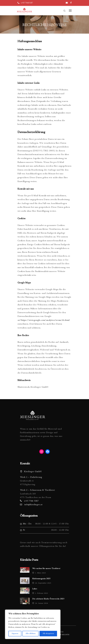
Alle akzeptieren (48, 634)
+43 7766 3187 (31, 501)
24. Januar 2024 (42, 603)
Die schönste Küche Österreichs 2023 (48, 599)
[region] (33, 624)
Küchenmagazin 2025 (41, 579)
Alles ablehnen (31, 634)
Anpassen (15, 634)
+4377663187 (27, 3)
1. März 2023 (40, 573)
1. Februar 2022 (42, 593)
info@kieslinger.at (33, 505)
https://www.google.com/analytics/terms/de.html (45, 320)
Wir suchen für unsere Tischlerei (46, 569)
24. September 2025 (43, 583)
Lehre (35, 589)
